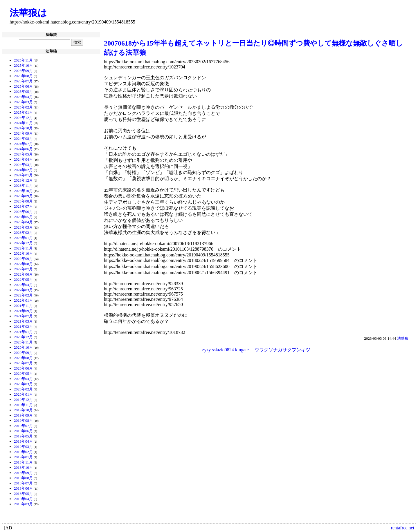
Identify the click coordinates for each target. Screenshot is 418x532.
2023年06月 (23, 212)
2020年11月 (23, 342)
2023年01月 (23, 238)
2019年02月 (23, 452)
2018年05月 (23, 494)
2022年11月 (23, 248)
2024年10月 (23, 128)
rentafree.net (403, 528)
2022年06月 (23, 274)
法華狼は (28, 13)
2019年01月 (23, 457)
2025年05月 (23, 92)
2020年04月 (23, 379)
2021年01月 (23, 332)
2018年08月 (23, 478)
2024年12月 (23, 118)
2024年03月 (23, 165)
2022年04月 (23, 285)
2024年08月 (23, 139)
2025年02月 (23, 107)
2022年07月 (23, 269)
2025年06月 (23, 86)
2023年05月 (23, 217)
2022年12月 (23, 243)
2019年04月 (23, 441)
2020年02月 (23, 389)
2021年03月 (23, 321)
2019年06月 (23, 431)
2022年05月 (23, 279)
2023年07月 (23, 206)
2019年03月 (23, 447)
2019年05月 (23, 436)
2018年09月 (23, 473)
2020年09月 (23, 353)
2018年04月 (23, 499)
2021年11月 (23, 306)
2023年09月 (23, 196)
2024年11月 (23, 123)
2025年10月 (23, 65)
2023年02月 (23, 232)
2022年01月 (23, 300)
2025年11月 (23, 60)
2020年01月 (23, 394)
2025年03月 (23, 102)
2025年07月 (23, 81)
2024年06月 (23, 149)
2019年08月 (23, 420)
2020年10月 (23, 347)
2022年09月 (23, 259)
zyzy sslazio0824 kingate (225, 350)
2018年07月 (23, 483)
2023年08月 (23, 201)
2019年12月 (23, 400)
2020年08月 (23, 358)
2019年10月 (23, 410)
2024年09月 (23, 133)
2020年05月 (23, 373)
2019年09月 (23, 415)
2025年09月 (23, 71)
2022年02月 (23, 295)
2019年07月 (23, 426)
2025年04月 (23, 97)
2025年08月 (23, 76)
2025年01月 (23, 112)
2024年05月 (23, 154)
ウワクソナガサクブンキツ (282, 350)
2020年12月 (23, 337)
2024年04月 (23, 159)
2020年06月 (23, 368)
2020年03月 (23, 384)
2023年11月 (23, 186)
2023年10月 (23, 191)
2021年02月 (23, 326)
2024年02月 (23, 170)
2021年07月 (23, 316)
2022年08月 (23, 264)
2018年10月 (23, 467)
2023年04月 (23, 222)
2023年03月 (23, 227)
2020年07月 (23, 363)
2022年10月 (23, 253)
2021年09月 (23, 311)
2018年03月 (23, 504)
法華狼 (403, 338)
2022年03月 (23, 290)
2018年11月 (23, 462)
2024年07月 (23, 144)
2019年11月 (23, 405)
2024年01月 (23, 175)
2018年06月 (23, 488)
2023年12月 (23, 180)
